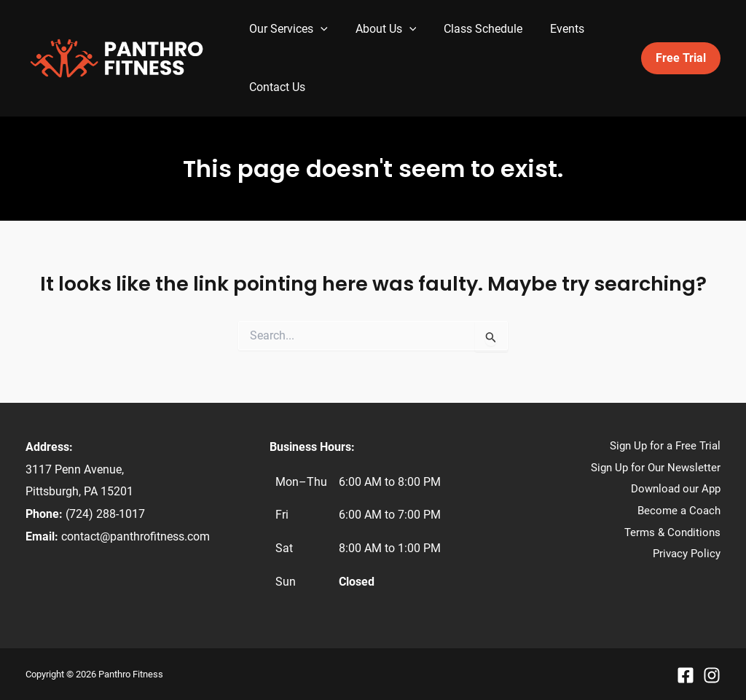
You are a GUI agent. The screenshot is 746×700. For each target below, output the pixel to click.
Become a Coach (679, 511)
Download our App (676, 489)
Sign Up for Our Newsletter (656, 468)
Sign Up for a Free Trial (665, 446)
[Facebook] (686, 675)
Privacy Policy (687, 554)
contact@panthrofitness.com (136, 536)
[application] (318, 29)
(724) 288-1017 (105, 514)
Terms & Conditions (672, 532)
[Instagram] (712, 675)
